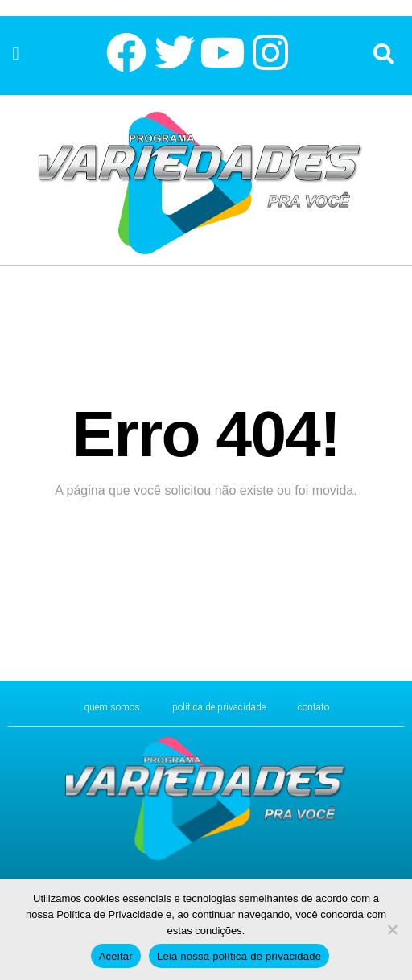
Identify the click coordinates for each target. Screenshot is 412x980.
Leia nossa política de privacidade (239, 956)
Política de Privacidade (219, 707)
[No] (392, 929)
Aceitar (116, 956)
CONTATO (313, 707)
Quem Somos (112, 707)
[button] (16, 54)
